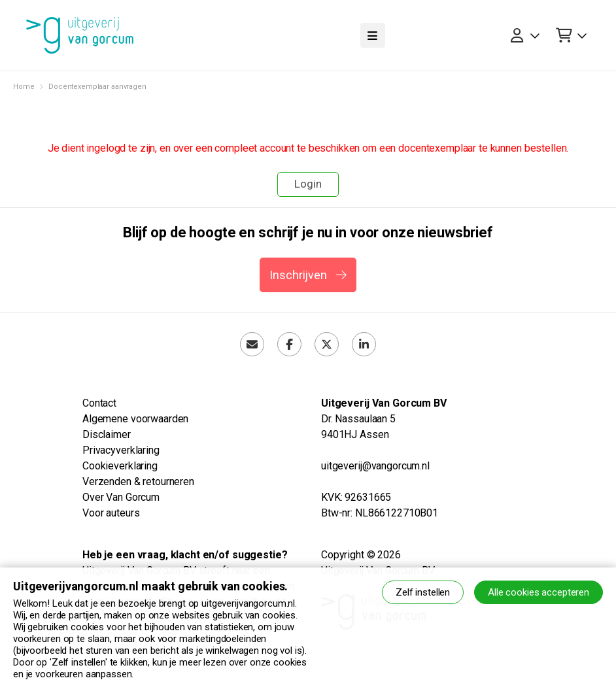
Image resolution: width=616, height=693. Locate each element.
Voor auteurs (111, 513)
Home (24, 87)
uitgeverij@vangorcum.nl (375, 466)
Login (308, 184)
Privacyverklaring (121, 450)
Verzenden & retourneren (138, 482)
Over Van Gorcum (121, 497)
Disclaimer (107, 434)
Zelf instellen (423, 592)
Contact (99, 403)
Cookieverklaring (120, 466)
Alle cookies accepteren (539, 592)
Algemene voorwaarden (135, 419)
